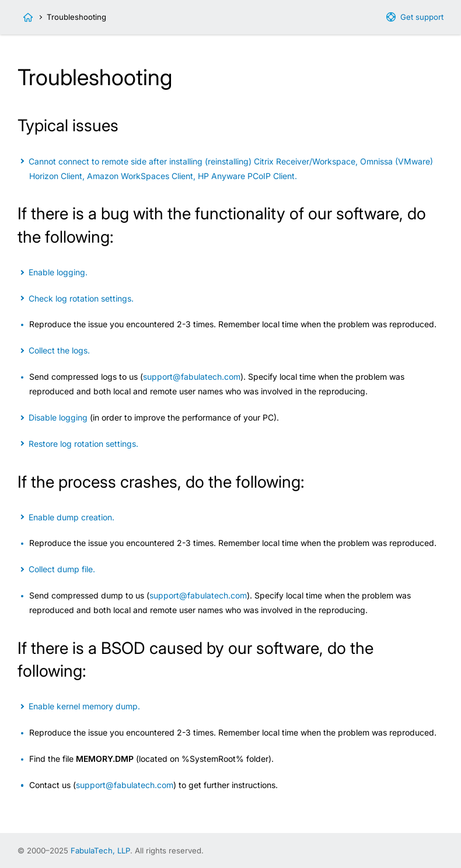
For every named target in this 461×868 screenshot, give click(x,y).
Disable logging (58, 417)
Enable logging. (58, 272)
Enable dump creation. (71, 517)
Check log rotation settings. (81, 298)
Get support (422, 17)
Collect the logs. (59, 350)
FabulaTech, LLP (100, 850)
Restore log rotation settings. (83, 444)
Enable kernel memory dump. (84, 706)
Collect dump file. (62, 569)
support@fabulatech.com (192, 377)
